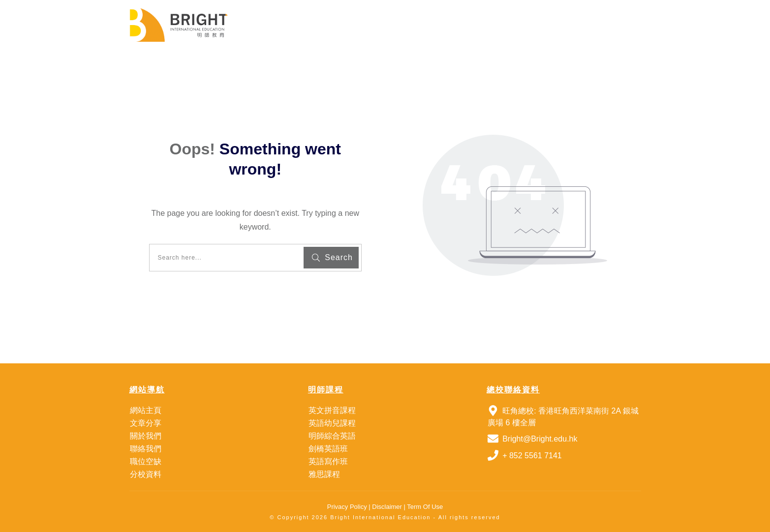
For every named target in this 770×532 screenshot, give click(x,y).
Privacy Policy (347, 507)
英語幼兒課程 (332, 423)
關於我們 (146, 436)
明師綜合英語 (332, 436)
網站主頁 (146, 410)
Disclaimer (386, 507)
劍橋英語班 (328, 449)
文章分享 (146, 423)
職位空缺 (146, 461)
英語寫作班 (328, 461)
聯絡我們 (146, 449)
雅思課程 (324, 474)
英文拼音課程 (332, 410)
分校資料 (146, 474)
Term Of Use (425, 507)
